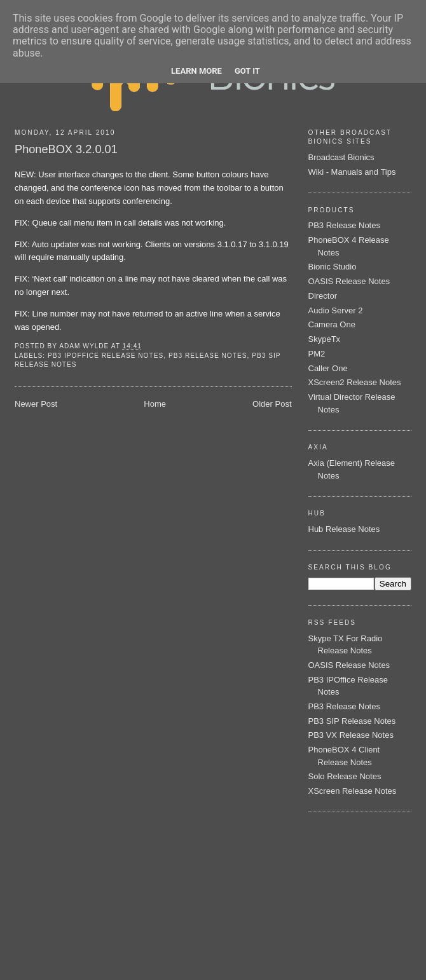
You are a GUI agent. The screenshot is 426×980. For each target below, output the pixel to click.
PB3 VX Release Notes (351, 735)
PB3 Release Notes (208, 356)
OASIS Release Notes (349, 281)
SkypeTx (325, 339)
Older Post (272, 404)
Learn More (196, 71)
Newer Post (36, 404)
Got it (247, 71)
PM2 (317, 354)
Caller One (328, 368)
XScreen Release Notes (353, 791)
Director (323, 296)
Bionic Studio (333, 267)
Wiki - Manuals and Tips (352, 172)
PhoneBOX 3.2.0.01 (66, 149)
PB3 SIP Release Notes (352, 721)
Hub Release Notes (344, 529)
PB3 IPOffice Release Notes (106, 356)
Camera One (332, 324)
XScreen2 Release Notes (355, 382)
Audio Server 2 (336, 310)
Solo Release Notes (345, 776)
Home (155, 404)
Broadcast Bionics (341, 157)
